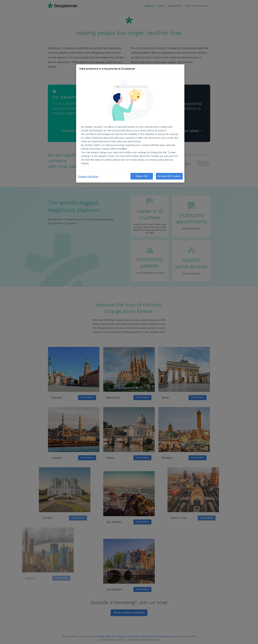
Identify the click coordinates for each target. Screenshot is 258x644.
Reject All (142, 176)
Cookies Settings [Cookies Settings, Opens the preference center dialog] (88, 177)
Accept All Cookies (169, 176)
